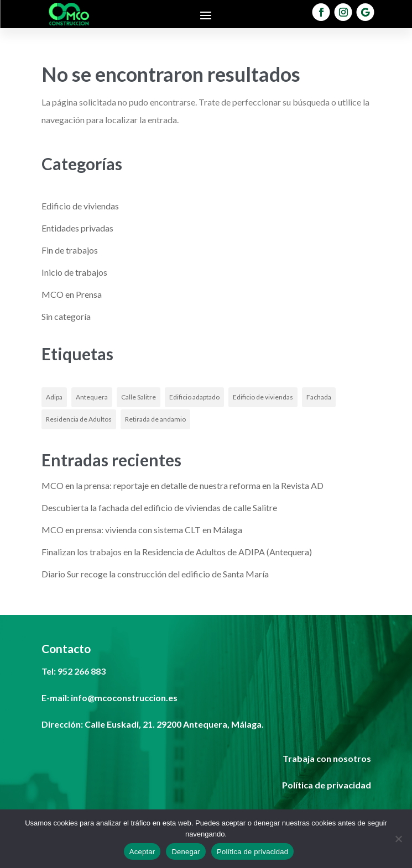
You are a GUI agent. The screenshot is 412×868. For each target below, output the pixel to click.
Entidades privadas (77, 228)
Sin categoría (66, 316)
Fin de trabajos (70, 250)
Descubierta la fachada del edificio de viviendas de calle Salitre (159, 507)
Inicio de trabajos (74, 272)
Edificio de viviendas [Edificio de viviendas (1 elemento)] (263, 397)
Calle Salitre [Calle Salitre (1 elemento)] (139, 397)
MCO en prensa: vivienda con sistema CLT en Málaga (142, 530)
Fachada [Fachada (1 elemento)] (319, 397)
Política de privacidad (252, 852)
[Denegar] (398, 839)
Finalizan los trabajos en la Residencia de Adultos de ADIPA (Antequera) (177, 552)
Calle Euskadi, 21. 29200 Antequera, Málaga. (174, 724)
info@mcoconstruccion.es (124, 698)
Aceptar (142, 852)
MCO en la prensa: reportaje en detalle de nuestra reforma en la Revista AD (182, 485)
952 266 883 (82, 671)
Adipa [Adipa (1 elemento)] (54, 397)
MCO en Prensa (72, 294)
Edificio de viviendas (80, 206)
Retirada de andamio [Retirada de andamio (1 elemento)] (155, 419)
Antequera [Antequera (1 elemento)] (92, 397)
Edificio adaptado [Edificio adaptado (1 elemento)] (194, 397)
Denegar (186, 852)
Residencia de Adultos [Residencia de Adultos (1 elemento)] (79, 419)
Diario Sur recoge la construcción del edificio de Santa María (155, 574)
